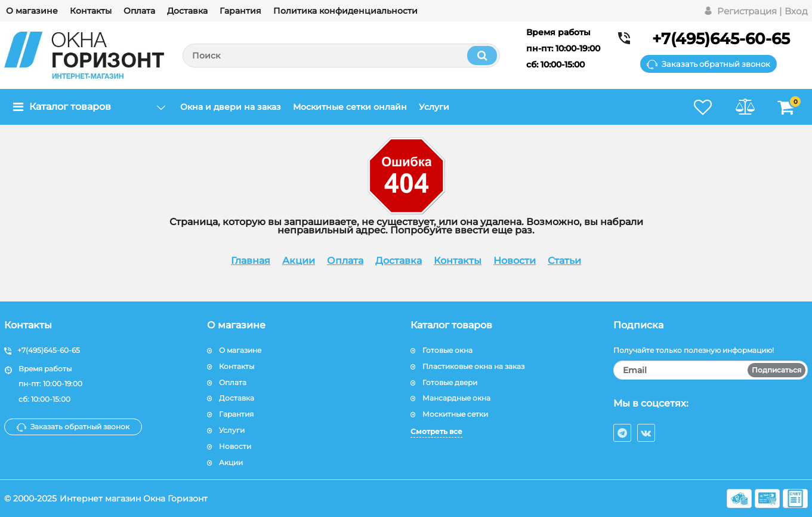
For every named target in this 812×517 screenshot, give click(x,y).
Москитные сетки (455, 414)
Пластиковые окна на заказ (473, 366)
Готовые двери (450, 382)
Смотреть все (436, 431)
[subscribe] (711, 370)
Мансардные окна (456, 398)
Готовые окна (447, 350)
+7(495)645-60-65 (721, 39)
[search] (341, 56)
